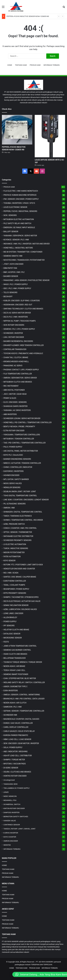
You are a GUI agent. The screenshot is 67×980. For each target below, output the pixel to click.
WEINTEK (7, 845)
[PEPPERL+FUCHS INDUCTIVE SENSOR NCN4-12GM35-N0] (17, 130)
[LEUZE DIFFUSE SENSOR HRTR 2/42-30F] (50, 136)
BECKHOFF (8, 297)
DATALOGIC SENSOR (12, 634)
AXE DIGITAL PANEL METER (21, 451)
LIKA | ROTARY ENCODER (14, 337)
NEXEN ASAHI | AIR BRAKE (14, 666)
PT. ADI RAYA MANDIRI (44, 962)
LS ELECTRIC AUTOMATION (15, 544)
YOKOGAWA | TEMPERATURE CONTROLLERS (22, 435)
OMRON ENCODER (11, 841)
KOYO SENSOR (9, 561)
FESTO (6, 642)
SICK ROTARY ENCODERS (14, 325)
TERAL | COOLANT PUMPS (14, 585)
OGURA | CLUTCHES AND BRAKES (17, 772)
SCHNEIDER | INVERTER (13, 333)
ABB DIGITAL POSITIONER (14, 390)
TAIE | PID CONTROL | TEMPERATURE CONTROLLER (24, 443)
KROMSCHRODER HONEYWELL (16, 362)
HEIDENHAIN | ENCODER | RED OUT (18, 305)
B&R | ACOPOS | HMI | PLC (14, 272)
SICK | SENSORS (10, 215)
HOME (10, 65)
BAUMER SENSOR (11, 276)
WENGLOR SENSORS (12, 487)
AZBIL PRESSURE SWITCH (14, 524)
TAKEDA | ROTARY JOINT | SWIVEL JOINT (19, 829)
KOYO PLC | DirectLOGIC (13, 455)
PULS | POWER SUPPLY (13, 447)
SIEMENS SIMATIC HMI (13, 256)
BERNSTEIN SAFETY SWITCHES (16, 816)
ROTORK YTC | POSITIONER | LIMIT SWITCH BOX (23, 565)
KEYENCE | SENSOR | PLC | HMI (16, 240)
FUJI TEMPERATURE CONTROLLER (18, 374)
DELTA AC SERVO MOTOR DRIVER (17, 313)
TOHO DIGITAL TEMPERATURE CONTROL (20, 496)
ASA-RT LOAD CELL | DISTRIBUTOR (18, 756)
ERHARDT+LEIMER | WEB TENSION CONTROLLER (24, 345)
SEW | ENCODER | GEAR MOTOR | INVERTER (21, 743)
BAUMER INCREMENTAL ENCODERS (18, 341)
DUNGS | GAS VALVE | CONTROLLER (18, 723)
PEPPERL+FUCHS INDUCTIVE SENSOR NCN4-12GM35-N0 (28, 16)
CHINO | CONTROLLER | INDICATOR (18, 467)
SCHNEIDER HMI (10, 715)
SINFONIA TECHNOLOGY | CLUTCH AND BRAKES (23, 309)
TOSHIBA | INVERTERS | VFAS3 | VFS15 (19, 203)
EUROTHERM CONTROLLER (15, 581)
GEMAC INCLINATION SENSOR (16, 605)
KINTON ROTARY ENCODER (14, 808)
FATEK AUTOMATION (12, 557)
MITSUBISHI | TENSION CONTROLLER (19, 439)
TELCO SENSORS (10, 292)
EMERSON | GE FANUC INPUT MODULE (19, 227)
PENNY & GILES (10, 398)
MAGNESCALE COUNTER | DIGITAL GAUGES (21, 719)
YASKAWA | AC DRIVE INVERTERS (17, 410)
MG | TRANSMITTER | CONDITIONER (23, 252)
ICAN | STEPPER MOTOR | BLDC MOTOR (20, 678)
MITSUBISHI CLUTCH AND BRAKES (18, 382)
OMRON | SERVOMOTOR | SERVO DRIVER (20, 378)
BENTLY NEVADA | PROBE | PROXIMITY (19, 427)
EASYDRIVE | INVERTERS (13, 471)
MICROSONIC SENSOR (13, 638)
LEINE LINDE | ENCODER (13, 613)
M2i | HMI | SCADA (11, 573)
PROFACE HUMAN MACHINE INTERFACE (20, 195)
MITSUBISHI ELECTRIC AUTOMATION (19, 219)
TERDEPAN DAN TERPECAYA (42, 965)
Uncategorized (9, 780)
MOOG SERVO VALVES (13, 483)
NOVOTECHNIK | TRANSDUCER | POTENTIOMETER (24, 260)
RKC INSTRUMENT (11, 386)
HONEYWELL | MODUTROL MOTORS (18, 248)
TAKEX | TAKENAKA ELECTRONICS (18, 516)
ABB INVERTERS (10, 414)
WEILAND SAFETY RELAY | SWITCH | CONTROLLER (24, 682)
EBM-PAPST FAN (10, 268)
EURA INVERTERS (11, 691)
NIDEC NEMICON (10, 796)
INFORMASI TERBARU (52, 65)
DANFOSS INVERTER (11, 812)
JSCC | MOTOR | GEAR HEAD (15, 394)
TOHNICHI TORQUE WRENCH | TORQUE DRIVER (23, 662)
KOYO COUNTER (10, 837)
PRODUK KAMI (35, 65)
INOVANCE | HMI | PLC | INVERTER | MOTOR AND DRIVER (27, 244)
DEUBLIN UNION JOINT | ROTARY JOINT (20, 492)
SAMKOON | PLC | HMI (13, 707)
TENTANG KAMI (21, 65)
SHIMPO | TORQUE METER (14, 760)
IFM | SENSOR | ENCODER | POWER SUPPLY (21, 199)
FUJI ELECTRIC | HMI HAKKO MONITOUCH (21, 191)
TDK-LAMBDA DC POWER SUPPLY (17, 788)
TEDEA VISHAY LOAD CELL (14, 670)
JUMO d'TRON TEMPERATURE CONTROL (20, 646)
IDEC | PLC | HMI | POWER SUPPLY (17, 288)
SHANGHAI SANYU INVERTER (15, 406)
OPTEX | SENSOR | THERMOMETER (18, 532)
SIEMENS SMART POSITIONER (16, 674)
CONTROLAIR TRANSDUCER (15, 349)
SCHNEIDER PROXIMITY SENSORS (17, 540)
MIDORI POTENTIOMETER (14, 552)
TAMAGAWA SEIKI (10, 784)
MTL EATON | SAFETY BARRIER (16, 479)
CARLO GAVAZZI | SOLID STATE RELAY (19, 731)
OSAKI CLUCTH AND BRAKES (15, 654)
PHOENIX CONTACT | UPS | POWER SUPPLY (21, 370)
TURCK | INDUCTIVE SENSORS (16, 548)
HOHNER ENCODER (11, 475)
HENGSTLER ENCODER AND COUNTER (19, 569)
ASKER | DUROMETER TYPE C (15, 687)
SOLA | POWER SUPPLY (13, 747)
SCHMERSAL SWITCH (12, 804)
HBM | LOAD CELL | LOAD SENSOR (17, 739)
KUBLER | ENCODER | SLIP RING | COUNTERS (22, 301)
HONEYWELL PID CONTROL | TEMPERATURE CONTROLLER (27, 422)
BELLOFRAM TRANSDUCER (14, 658)
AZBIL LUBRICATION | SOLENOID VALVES (20, 609)
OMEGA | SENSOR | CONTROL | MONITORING (22, 695)
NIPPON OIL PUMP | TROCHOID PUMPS (20, 321)
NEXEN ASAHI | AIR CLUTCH (15, 703)
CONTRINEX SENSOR (12, 825)
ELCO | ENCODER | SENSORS (15, 402)
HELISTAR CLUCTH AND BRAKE (16, 630)
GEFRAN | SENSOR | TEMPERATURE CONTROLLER (24, 711)
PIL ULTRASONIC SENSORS (14, 504)
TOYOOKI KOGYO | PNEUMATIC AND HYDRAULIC (23, 353)
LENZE (6, 792)
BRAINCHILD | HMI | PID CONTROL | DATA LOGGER (24, 699)
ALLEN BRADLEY (10, 617)
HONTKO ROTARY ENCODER (15, 776)
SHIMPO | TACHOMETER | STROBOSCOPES (21, 597)
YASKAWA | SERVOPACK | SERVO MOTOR (20, 236)
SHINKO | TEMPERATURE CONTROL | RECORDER (23, 520)
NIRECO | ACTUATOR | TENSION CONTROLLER (22, 463)
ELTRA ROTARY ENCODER (14, 431)
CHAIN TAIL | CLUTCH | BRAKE (16, 357)
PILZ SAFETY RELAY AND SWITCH (17, 223)
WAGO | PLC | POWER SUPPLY (16, 284)
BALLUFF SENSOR (11, 232)
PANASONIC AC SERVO (13, 366)
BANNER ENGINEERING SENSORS (17, 459)
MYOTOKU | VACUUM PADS (15, 764)
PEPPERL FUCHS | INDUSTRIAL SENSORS (20, 211)
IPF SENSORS (9, 626)
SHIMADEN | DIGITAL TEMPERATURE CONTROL (23, 512)
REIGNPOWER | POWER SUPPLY (16, 589)
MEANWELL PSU (10, 800)
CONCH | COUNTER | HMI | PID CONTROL (20, 528)
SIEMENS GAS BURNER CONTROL (17, 650)
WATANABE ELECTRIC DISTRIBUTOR (18, 536)
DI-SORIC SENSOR (11, 768)
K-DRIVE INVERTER (11, 833)
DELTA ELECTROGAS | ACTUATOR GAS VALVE (22, 601)
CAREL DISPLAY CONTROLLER (16, 727)
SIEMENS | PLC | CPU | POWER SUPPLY (19, 329)
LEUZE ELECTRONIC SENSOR (15, 207)
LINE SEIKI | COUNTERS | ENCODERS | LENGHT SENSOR (26, 500)
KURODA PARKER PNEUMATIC (16, 735)
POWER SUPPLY (10, 622)
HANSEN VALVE (10, 821)
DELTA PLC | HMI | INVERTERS (16, 317)
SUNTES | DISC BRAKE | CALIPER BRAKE (20, 577)
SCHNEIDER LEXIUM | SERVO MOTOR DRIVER (22, 418)
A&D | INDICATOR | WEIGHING (16, 752)
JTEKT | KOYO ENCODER (13, 264)
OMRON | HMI (9, 508)
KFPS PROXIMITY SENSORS (15, 593)
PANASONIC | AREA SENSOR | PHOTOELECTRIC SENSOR (26, 280)
